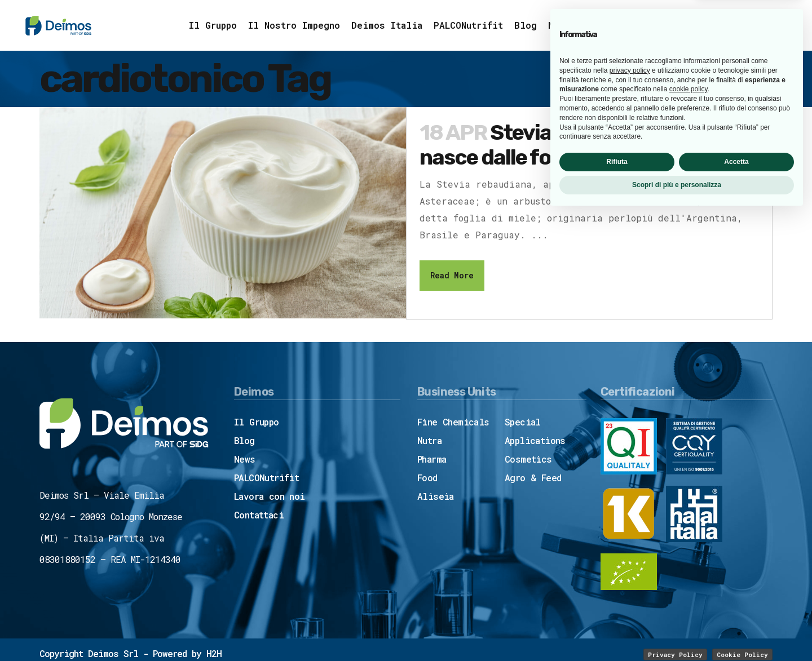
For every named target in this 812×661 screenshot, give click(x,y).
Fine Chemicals (453, 421)
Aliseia (436, 496)
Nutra (429, 440)
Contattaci (259, 514)
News (245, 458)
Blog (244, 440)
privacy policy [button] (630, 517)
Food (427, 477)
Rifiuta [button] (617, 608)
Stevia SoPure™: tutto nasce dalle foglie (559, 145)
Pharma (432, 458)
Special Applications (535, 431)
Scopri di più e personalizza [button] (677, 631)
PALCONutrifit (266, 477)
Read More (452, 275)
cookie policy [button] (689, 536)
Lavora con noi (270, 496)
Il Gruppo (257, 421)
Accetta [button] (736, 608)
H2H (214, 653)
